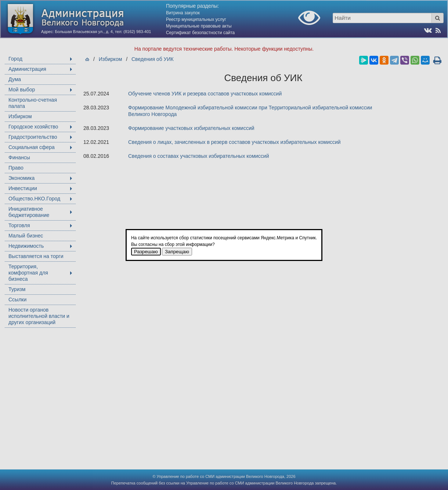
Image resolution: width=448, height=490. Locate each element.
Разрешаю (146, 252)
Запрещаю (177, 252)
